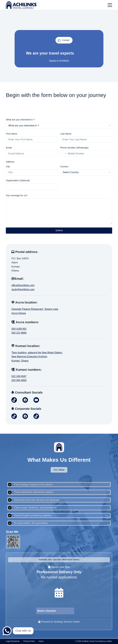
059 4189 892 (19, 329)
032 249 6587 (19, 376)
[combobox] (64, 154)
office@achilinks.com (23, 285)
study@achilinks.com (23, 289)
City (8, 166)
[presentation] (84, 184)
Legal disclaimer (13, 641)
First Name (11, 134)
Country (64, 166)
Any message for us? (17, 195)
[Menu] (110, 5)
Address (10, 162)
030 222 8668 (19, 333)
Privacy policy (29, 641)
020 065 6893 (19, 380)
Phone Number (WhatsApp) (74, 148)
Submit (59, 230)
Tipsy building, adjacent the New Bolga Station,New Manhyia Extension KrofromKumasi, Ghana (37, 357)
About (41, 641)
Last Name (66, 134)
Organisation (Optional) (18, 180)
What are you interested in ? (20, 120)
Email (9, 148)
